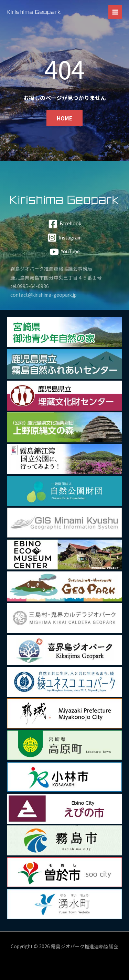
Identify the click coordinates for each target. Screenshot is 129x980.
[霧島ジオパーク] (34, 12)
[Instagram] (64, 238)
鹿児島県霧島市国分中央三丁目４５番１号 (56, 277)
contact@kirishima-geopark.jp (44, 295)
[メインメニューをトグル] (115, 12)
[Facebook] (64, 224)
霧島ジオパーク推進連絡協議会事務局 (51, 268)
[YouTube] (64, 252)
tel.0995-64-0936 (30, 286)
